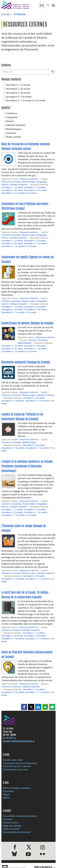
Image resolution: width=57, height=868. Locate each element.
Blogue (6, 794)
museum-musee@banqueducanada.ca (19, 741)
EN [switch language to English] (42, 5)
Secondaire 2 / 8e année (17, 89)
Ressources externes (29, 179)
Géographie (11, 117)
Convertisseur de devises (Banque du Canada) (27, 323)
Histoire (9, 121)
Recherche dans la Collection (17, 766)
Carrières (7, 819)
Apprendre (20, 14)
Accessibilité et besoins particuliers (20, 816)
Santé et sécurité (11, 829)
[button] (24, 707)
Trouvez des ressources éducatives (20, 763)
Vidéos (6, 798)
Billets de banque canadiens (17, 788)
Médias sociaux (10, 822)
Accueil (6, 14)
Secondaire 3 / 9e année (17, 93)
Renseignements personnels (17, 832)
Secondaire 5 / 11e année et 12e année (24, 100)
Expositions (8, 791)
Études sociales (12, 137)
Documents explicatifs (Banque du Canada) (26, 362)
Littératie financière (15, 125)
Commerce (10, 113)
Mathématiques (13, 129)
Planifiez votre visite (13, 760)
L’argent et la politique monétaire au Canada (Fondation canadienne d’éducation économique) (27, 466)
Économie (10, 133)
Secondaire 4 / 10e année (18, 97)
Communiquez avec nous (15, 770)
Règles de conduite (12, 826)
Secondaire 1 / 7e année (17, 85)
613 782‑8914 (8, 738)
